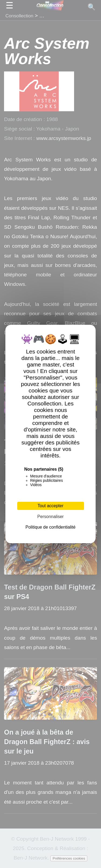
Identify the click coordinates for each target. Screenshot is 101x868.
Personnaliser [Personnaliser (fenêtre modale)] (51, 517)
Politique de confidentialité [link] (51, 527)
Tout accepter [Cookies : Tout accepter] (50, 506)
